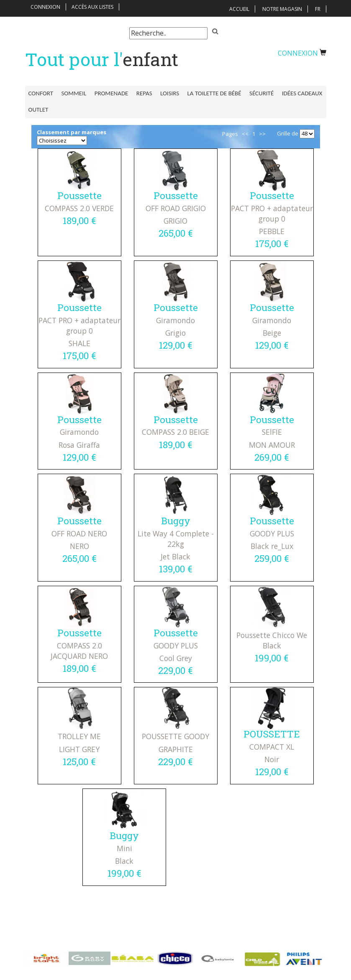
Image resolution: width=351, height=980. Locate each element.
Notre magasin (282, 9)
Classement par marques (72, 133)
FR (318, 9)
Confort (41, 93)
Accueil (239, 9)
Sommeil (72, 93)
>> (262, 135)
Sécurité (253, 93)
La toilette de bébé (207, 93)
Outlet (38, 109)
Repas (140, 93)
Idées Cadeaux (292, 93)
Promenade (109, 93)
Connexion (45, 7)
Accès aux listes (92, 7)
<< (245, 135)
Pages (230, 135)
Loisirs (164, 93)
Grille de (288, 135)
